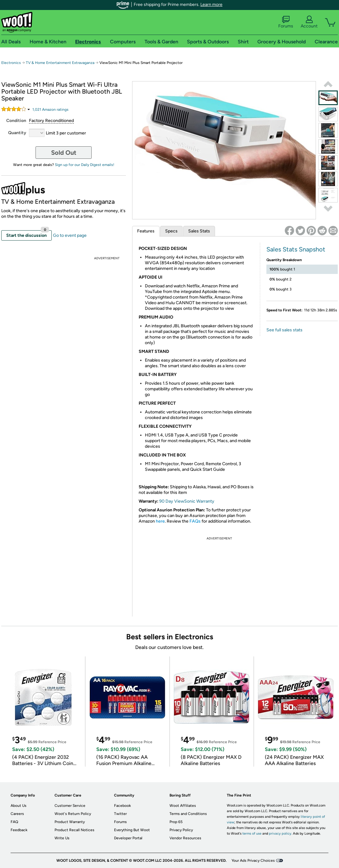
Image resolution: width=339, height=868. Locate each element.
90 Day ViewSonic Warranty (187, 501)
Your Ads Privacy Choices (253, 861)
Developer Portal (128, 838)
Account (309, 22)
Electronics (11, 63)
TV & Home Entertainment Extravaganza (60, 63)
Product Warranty (70, 822)
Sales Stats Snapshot (296, 249)
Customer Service (70, 806)
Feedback (19, 830)
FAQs (195, 521)
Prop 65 (176, 822)
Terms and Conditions (188, 814)
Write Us (62, 838)
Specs (171, 231)
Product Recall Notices (74, 830)
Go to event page (70, 235)
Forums (286, 22)
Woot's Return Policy (73, 814)
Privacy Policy (181, 830)
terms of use (252, 834)
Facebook (122, 806)
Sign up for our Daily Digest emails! (85, 165)
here (160, 521)
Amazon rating (50, 110)
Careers (17, 814)
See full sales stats (284, 330)
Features (146, 231)
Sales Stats (199, 231)
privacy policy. (280, 834)
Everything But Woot (132, 830)
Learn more (211, 5)
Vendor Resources (185, 838)
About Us (19, 806)
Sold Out (64, 153)
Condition (16, 121)
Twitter (120, 814)
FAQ (14, 822)
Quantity (17, 133)
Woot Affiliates (183, 806)
